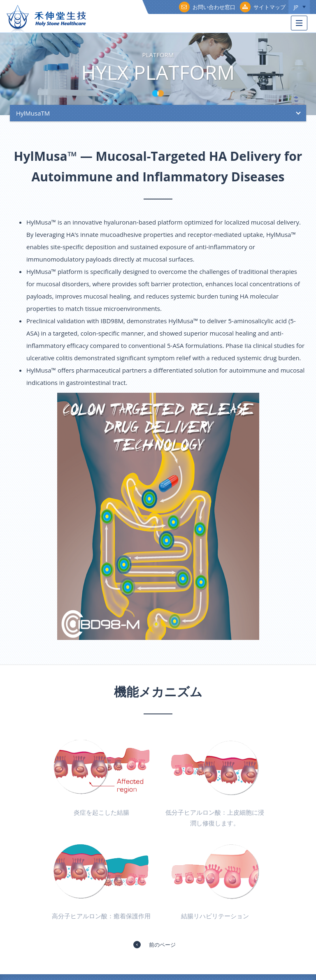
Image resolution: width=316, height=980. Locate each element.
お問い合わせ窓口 (207, 7)
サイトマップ (263, 7)
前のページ (162, 945)
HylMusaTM (33, 113)
